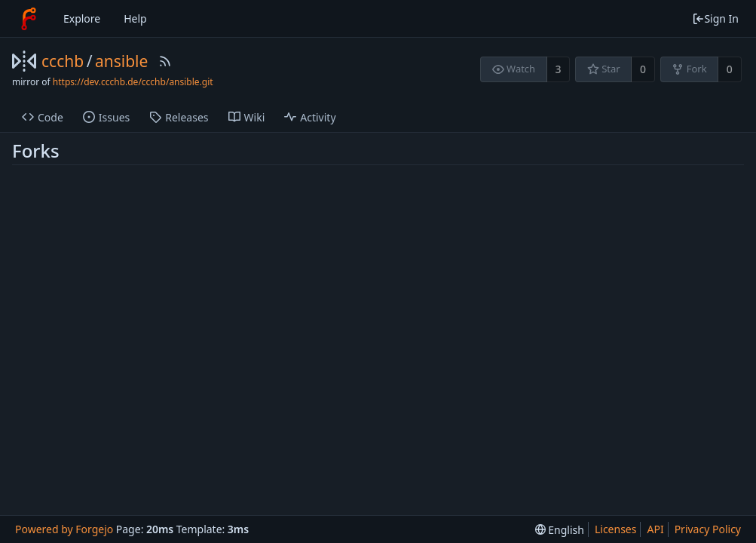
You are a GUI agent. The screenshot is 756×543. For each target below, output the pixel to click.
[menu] (560, 530)
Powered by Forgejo (64, 529)
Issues (106, 117)
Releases (179, 117)
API (655, 529)
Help (135, 18)
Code (43, 117)
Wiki (247, 117)
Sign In (715, 18)
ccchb (63, 61)
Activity (310, 117)
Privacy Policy (708, 529)
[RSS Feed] (165, 61)
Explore (82, 18)
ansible (121, 61)
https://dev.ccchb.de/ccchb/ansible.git (133, 82)
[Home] (29, 19)
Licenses (616, 529)
